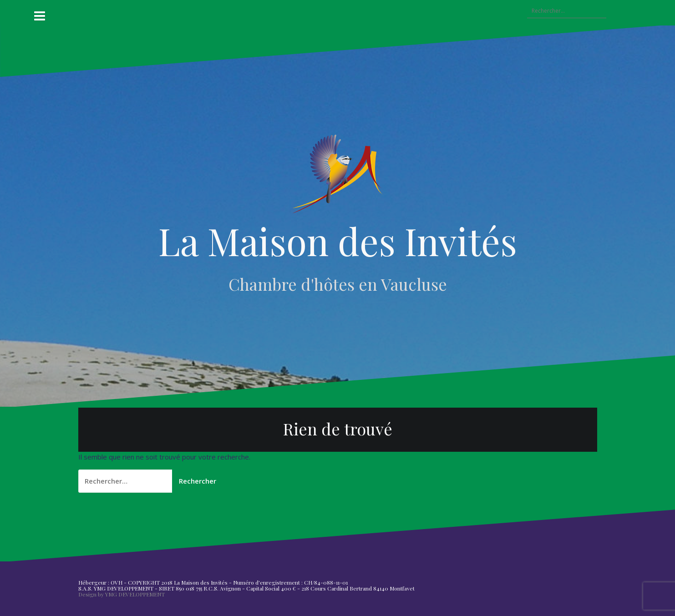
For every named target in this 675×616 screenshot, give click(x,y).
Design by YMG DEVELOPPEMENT (122, 594)
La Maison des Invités (338, 241)
